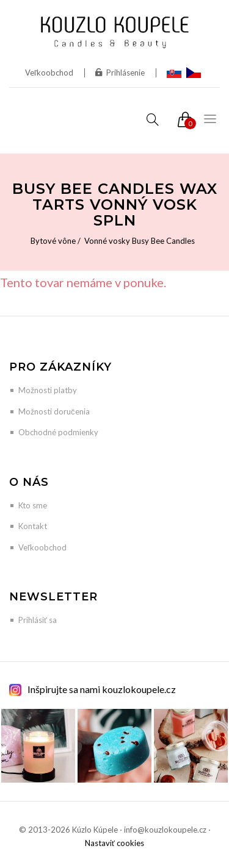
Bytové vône (53, 241)
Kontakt (33, 526)
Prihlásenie (120, 73)
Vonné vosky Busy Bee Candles (140, 241)
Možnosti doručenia (54, 411)
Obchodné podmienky (58, 432)
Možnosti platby (48, 390)
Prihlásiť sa (38, 620)
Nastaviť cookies (114, 843)
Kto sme (33, 505)
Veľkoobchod (49, 73)
